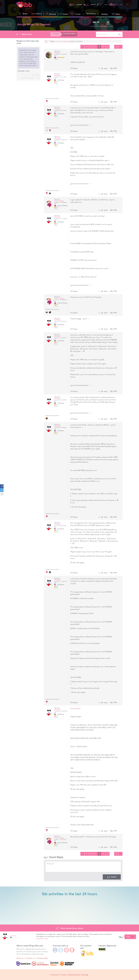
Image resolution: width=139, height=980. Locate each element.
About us (20, 958)
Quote (103, 69)
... (111, 47)
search (86, 4)
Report (74, 69)
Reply (115, 68)
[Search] (120, 34)
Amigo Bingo (75, 709)
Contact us (30, 958)
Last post (92, 26)
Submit (112, 877)
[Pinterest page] (66, 950)
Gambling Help (74, 975)
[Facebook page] (55, 950)
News (116, 14)
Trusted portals (42, 958)
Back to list (24, 34)
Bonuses (50, 14)
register (100, 4)
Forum (76, 14)
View (130, 937)
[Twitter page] (61, 950)
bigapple (111, 26)
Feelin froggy (59, 201)
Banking (103, 14)
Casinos (38, 14)
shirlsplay (31, 78)
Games (63, 14)
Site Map (85, 975)
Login (57, 41)
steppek (57, 53)
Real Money (91, 14)
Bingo (25, 14)
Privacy (63, 975)
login (115, 4)
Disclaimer (55, 975)
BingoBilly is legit (24, 71)
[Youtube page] (72, 950)
